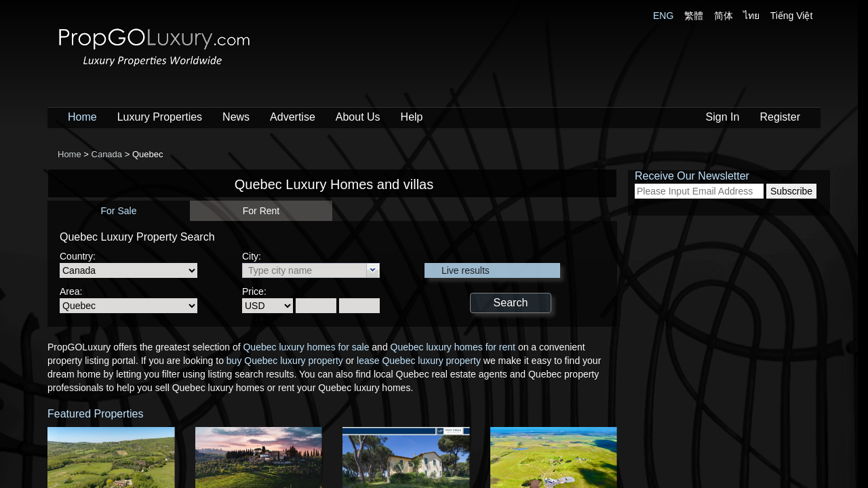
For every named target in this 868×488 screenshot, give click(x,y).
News (236, 117)
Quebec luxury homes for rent (453, 347)
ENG (663, 16)
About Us (358, 117)
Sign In (723, 117)
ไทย (751, 16)
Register (780, 117)
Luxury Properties (160, 117)
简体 (724, 16)
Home (82, 117)
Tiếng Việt (792, 16)
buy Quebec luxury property (285, 361)
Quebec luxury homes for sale (306, 347)
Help (412, 117)
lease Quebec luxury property (419, 361)
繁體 (694, 16)
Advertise (293, 117)
